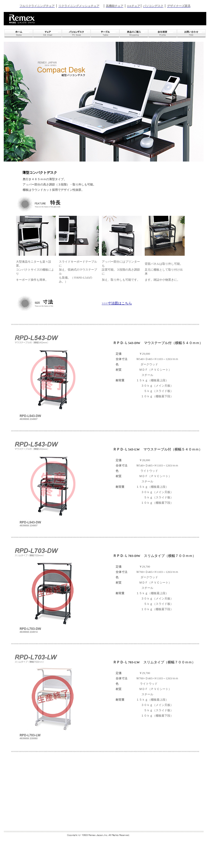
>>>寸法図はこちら (117, 303)
